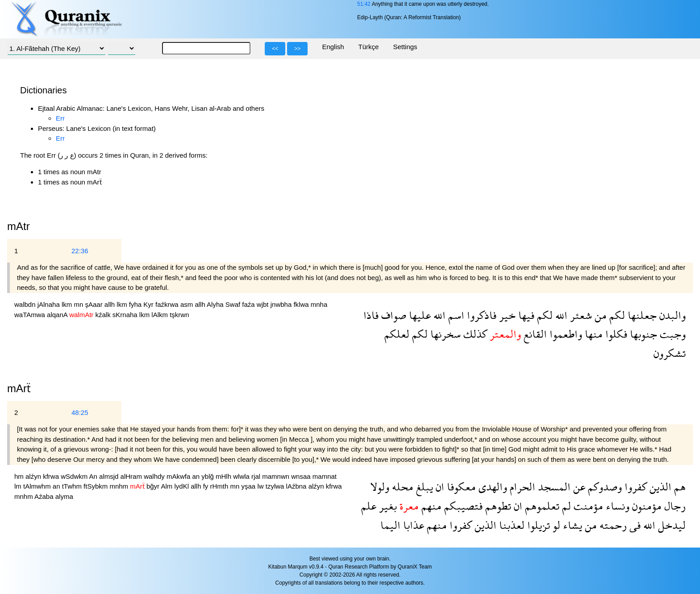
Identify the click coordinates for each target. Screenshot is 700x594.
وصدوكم (604, 487)
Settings (405, 47)
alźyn (34, 476)
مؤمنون (646, 506)
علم (369, 506)
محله (401, 487)
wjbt (264, 304)
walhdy (155, 476)
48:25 (80, 412)
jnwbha (282, 304)
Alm (167, 486)
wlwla (242, 476)
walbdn (26, 304)
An (94, 476)
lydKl (182, 486)
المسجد (553, 487)
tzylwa (276, 486)
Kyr (149, 304)
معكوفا (460, 487)
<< (275, 49)
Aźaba (45, 496)
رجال (674, 506)
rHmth (220, 486)
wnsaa (302, 476)
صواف (392, 315)
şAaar (94, 304)
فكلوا (615, 334)
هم (679, 487)
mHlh (224, 476)
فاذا (371, 315)
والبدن (671, 315)
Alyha (216, 304)
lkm (68, 304)
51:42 (364, 4)
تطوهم (497, 506)
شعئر (580, 315)
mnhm (120, 486)
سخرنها (444, 334)
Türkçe (369, 47)
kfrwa (52, 476)
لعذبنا (510, 525)
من (599, 315)
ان (439, 487)
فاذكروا (480, 315)
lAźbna (297, 486)
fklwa (302, 304)
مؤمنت (587, 506)
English (333, 47)
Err (60, 118)
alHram (132, 476)
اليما (390, 525)
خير (506, 315)
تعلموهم (541, 506)
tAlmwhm (38, 486)
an (197, 476)
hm (20, 476)
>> (297, 49)
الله (560, 315)
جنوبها (642, 334)
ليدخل (671, 525)
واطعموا (565, 334)
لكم (616, 315)
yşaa (250, 486)
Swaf (234, 304)
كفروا (634, 487)
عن (578, 487)
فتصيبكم (462, 506)
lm (19, 486)
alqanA (58, 315)
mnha (319, 304)
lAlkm (160, 315)
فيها (525, 315)
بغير (387, 506)
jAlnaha (50, 304)
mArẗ (19, 388)
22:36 (80, 251)
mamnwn (277, 476)
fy (207, 486)
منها (592, 334)
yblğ (208, 476)
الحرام (521, 487)
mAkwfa (179, 476)
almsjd (110, 476)
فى (634, 525)
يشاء (571, 525)
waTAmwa (31, 315)
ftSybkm (96, 486)
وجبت (671, 334)
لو (555, 525)
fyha (136, 304)
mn (79, 304)
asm (188, 304)
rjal (257, 476)
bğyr (154, 486)
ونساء (616, 506)
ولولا (380, 487)
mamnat (325, 476)
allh (111, 304)
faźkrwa (168, 304)
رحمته (612, 525)
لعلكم (397, 334)
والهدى (492, 487)
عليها (419, 315)
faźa (249, 304)
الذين (659, 487)
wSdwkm (75, 476)
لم (565, 506)
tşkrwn (179, 315)
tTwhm (73, 486)
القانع (534, 334)
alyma (64, 496)
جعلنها (641, 315)
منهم (430, 506)
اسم (455, 315)
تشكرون (670, 353)
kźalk (104, 315)
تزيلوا (537, 525)
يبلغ (423, 487)
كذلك (474, 334)
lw (261, 486)
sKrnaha (126, 315)
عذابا (412, 525)
